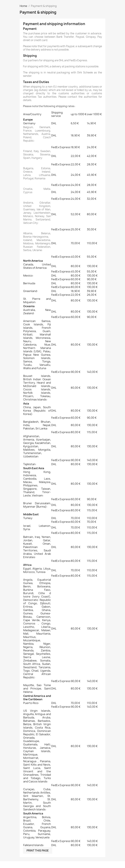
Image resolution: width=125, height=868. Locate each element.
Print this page (38, 850)
